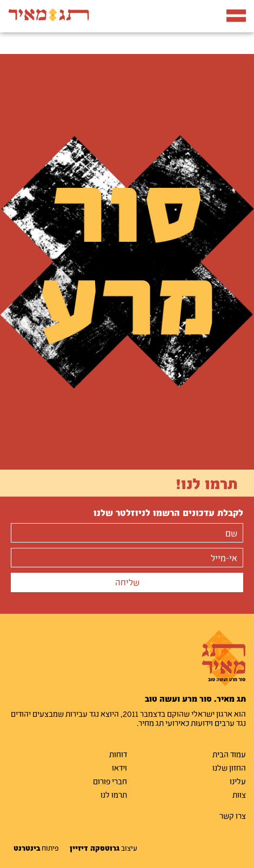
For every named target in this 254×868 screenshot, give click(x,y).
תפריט (236, 14)
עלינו (238, 781)
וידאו (119, 768)
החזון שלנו (229, 768)
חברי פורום (110, 781)
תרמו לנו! (207, 483)
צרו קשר (233, 816)
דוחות (118, 754)
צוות (239, 795)
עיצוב (103, 848)
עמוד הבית (229, 754)
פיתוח (36, 848)
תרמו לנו (114, 795)
